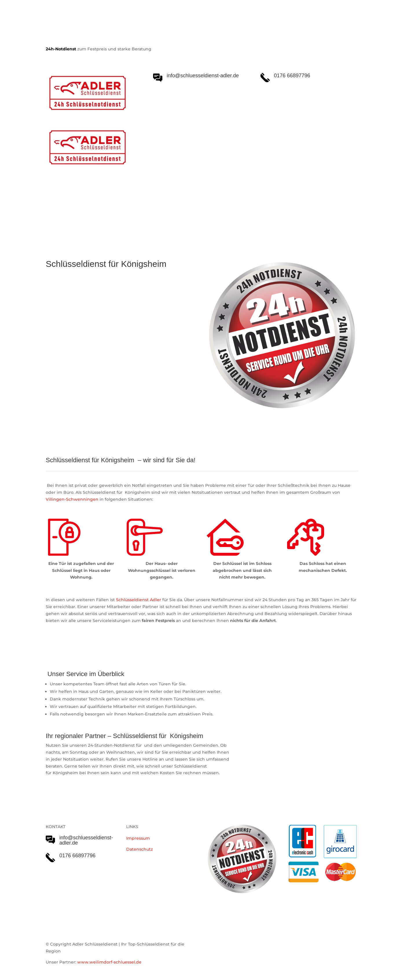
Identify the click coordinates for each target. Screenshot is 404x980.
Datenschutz (139, 849)
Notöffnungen (170, 209)
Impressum (138, 838)
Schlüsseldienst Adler (139, 600)
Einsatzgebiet (211, 209)
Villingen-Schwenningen (72, 499)
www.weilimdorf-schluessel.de (109, 962)
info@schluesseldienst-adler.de (86, 840)
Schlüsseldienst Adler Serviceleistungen (96, 209)
